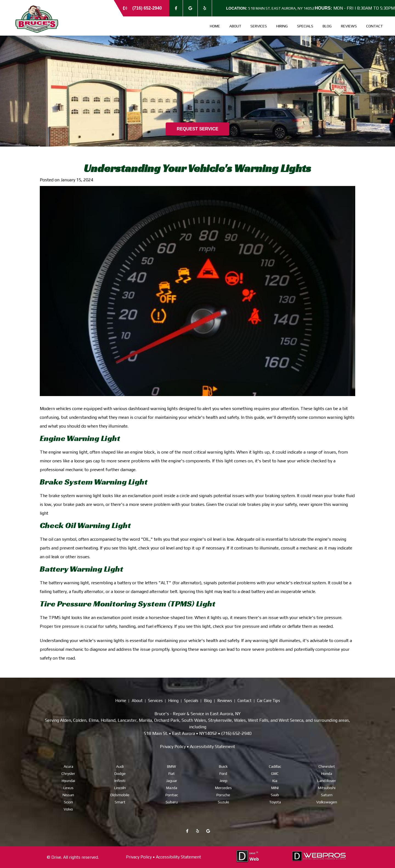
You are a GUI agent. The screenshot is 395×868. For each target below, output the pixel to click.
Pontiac (172, 795)
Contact (374, 26)
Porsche (223, 795)
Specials (305, 26)
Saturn (327, 795)
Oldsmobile (120, 795)
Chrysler (68, 773)
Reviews (349, 26)
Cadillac (275, 766)
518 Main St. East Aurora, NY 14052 (271, 8)
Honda (327, 773)
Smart (120, 802)
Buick (223, 766)
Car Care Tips (269, 701)
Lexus (68, 787)
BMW (172, 766)
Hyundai (68, 780)
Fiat (172, 773)
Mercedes (223, 787)
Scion (68, 802)
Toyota (275, 802)
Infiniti (120, 780)
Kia (275, 780)
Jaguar (172, 780)
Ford (223, 773)
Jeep (223, 780)
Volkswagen (327, 802)
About (235, 26)
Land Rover (327, 780)
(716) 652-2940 (147, 8)
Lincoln (120, 787)
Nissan (68, 795)
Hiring (282, 26)
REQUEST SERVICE (198, 129)
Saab (275, 795)
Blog (327, 26)
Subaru (172, 802)
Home (215, 26)
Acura (68, 766)
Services (259, 26)
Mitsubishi (327, 787)
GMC (275, 773)
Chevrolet (327, 766)
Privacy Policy (173, 746)
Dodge (120, 773)
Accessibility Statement (212, 746)
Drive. (57, 857)
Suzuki (223, 802)
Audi (120, 766)
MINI (275, 787)
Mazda (172, 787)
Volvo (68, 809)
